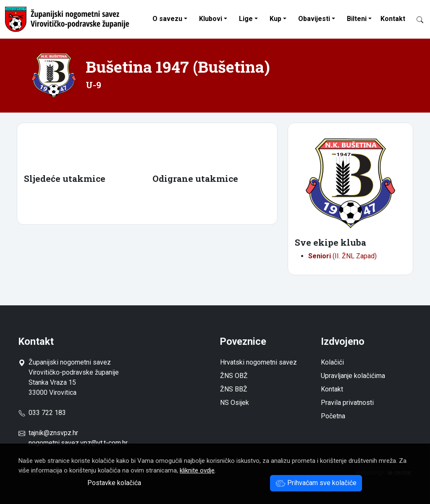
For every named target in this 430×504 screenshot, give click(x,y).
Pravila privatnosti (347, 403)
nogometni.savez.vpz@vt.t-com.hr (78, 443)
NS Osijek (235, 403)
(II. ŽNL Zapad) (342, 256)
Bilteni (357, 19)
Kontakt (393, 19)
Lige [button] (246, 19)
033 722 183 (42, 413)
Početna (333, 416)
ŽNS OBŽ (234, 376)
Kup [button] (275, 19)
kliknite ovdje (197, 470)
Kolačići (332, 362)
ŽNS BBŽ (234, 389)
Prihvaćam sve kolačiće (316, 483)
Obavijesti (314, 19)
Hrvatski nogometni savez (258, 362)
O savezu (167, 19)
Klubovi (211, 19)
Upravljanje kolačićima (353, 376)
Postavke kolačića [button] (114, 483)
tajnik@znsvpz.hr (53, 433)
